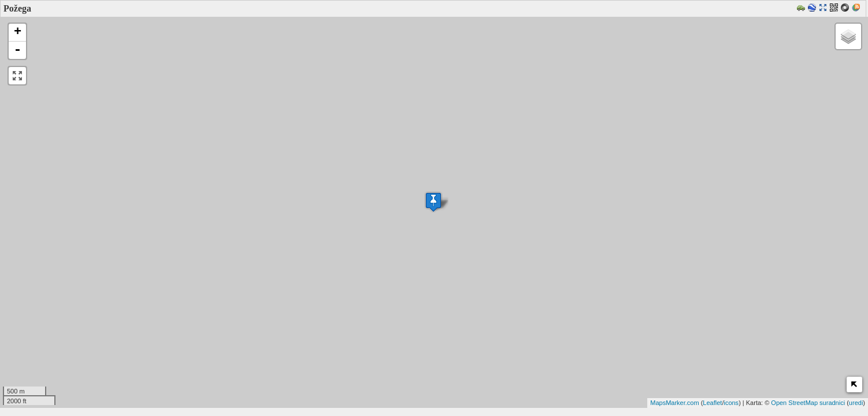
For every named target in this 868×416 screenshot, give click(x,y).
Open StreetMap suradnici (808, 403)
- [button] (17, 50)
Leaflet (712, 403)
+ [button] (18, 32)
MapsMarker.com (674, 403)
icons (731, 403)
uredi (856, 403)
